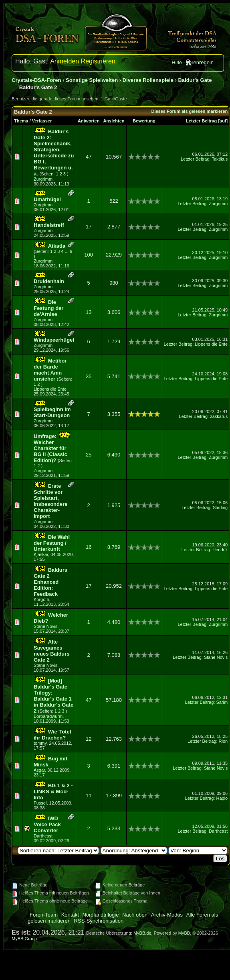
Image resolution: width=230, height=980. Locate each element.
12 (89, 739)
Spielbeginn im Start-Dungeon (52, 412)
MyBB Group (24, 939)
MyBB (184, 933)
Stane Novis (45, 626)
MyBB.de (142, 933)
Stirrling (220, 507)
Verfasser (42, 121)
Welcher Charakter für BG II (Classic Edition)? (50, 451)
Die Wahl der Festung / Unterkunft (52, 543)
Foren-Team (44, 915)
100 (89, 255)
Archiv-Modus (167, 915)
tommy (40, 743)
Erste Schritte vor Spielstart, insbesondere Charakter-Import (51, 501)
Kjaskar (41, 554)
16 (89, 547)
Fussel (40, 803)
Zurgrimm (43, 179)
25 (89, 455)
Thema (21, 121)
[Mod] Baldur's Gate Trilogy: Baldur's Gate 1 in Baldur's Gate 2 (53, 696)
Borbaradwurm (48, 716)
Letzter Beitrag (201, 121)
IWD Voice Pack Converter (47, 824)
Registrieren (98, 61)
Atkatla (57, 246)
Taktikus (220, 159)
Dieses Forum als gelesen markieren (189, 111)
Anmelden (65, 61)
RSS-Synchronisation (99, 921)
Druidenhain (49, 281)
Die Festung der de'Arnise (48, 308)
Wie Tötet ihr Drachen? (52, 735)
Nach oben (135, 915)
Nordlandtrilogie (100, 915)
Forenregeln (200, 62)
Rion (223, 741)
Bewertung (144, 121)
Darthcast (43, 836)
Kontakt (70, 915)
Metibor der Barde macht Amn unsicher (50, 370)
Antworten (89, 121)
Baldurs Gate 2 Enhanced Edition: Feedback (50, 582)
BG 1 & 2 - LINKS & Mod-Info (53, 792)
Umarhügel (47, 199)
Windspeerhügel (54, 340)
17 (89, 227)
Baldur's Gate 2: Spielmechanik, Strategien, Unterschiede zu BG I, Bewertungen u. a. (54, 153)
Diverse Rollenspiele (148, 80)
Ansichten (114, 121)
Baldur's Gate (195, 80)
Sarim (222, 702)
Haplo (222, 798)
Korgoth (41, 599)
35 (89, 376)
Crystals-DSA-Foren (36, 80)
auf (223, 121)
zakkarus (219, 416)
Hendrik (220, 550)
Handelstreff (49, 225)
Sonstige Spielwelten (92, 80)
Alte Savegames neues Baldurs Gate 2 (52, 651)
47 (89, 157)
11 (89, 796)
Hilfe (177, 62)
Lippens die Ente (211, 344)
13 (89, 312)
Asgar (39, 770)
